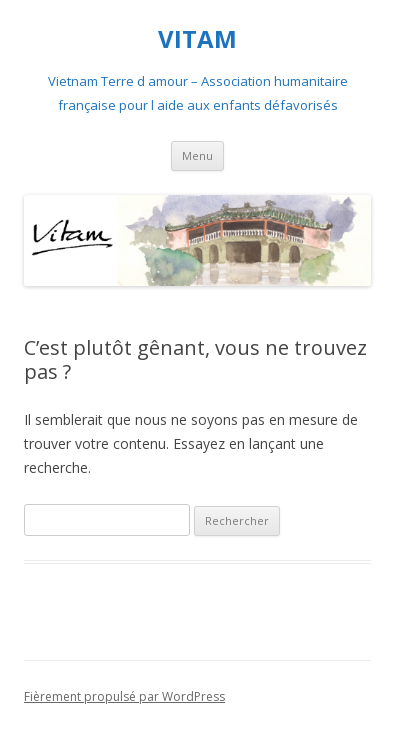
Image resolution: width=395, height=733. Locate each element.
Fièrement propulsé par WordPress (124, 696)
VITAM (197, 39)
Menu (197, 155)
